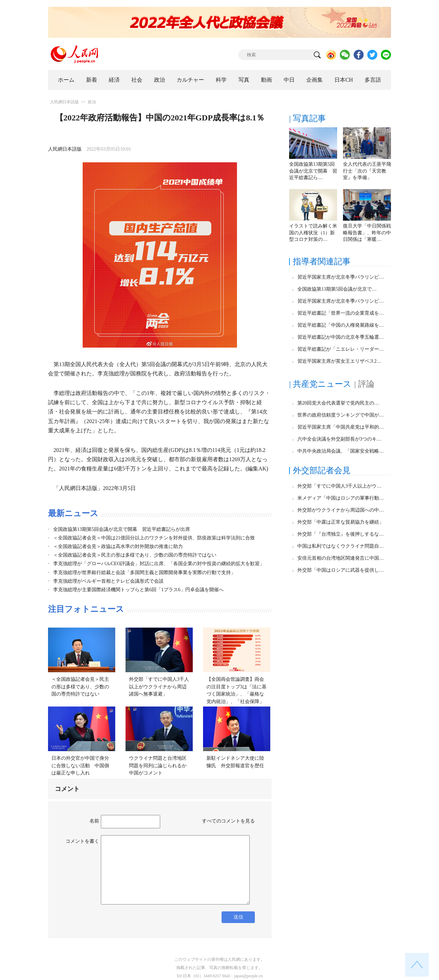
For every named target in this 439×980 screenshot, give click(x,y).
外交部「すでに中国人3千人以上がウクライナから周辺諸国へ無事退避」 (159, 687)
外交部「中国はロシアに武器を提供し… (341, 570)
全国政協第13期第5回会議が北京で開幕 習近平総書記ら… (313, 171)
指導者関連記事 (322, 261)
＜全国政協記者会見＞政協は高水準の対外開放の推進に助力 (118, 546)
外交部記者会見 (322, 470)
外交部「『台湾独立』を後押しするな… (341, 534)
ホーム (66, 80)
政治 (159, 80)
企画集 (315, 80)
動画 (266, 80)
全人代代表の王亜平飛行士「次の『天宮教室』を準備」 (367, 171)
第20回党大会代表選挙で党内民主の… (338, 403)
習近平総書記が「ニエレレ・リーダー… (341, 349)
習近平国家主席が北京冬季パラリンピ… (341, 277)
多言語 (373, 80)
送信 (238, 917)
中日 (289, 80)
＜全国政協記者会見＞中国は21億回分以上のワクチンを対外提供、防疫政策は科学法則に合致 (154, 538)
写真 (244, 80)
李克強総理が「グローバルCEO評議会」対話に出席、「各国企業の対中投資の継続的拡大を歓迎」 (159, 564)
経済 (114, 80)
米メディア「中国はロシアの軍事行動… (341, 498)
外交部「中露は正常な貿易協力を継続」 (341, 522)
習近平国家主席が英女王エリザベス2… (339, 361)
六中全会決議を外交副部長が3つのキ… (339, 439)
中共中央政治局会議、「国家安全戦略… (341, 451)
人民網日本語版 (64, 102)
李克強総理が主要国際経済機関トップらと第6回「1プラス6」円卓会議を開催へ (138, 590)
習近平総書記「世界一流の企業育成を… (341, 313)
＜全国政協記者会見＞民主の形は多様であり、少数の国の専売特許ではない (135, 555)
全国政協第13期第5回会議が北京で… (337, 289)
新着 (92, 80)
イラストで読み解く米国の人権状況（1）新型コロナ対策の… (313, 233)
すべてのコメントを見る (228, 821)
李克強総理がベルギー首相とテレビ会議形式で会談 (108, 581)
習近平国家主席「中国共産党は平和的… (341, 427)
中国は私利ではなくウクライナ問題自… (341, 546)
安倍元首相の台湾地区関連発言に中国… (341, 558)
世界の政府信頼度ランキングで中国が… (341, 415)
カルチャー (190, 80)
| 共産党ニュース (320, 384)
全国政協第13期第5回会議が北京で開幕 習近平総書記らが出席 (122, 529)
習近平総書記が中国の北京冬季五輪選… (341, 337)
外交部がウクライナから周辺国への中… (341, 510)
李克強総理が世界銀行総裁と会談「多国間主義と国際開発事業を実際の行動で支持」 (144, 573)
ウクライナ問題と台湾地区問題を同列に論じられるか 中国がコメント (160, 766)
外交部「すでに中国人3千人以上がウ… (339, 486)
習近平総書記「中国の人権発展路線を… (341, 325)
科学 (221, 80)
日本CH (344, 80)
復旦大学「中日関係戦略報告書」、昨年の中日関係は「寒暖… (367, 233)
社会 (137, 80)
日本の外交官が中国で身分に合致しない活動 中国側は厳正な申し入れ (80, 766)
